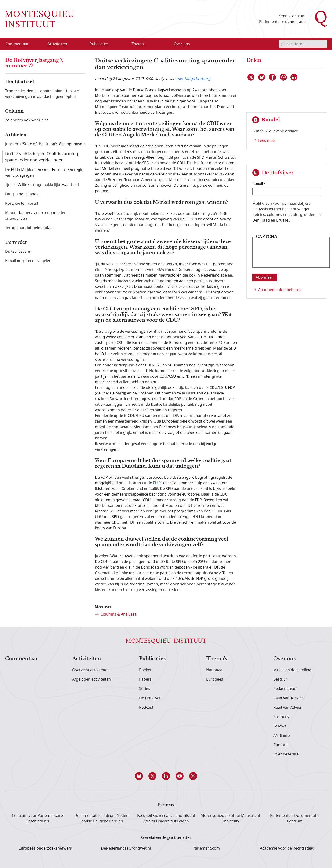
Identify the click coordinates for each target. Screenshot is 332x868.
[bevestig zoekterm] (283, 44)
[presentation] (291, 256)
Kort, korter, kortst (22, 204)
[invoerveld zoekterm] (303, 44)
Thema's (217, 659)
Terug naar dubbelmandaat (29, 228)
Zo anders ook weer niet (27, 120)
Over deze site (286, 754)
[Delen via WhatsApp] (284, 77)
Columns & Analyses (118, 614)
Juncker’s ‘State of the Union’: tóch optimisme (45, 144)
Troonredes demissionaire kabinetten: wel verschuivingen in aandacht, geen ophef (42, 94)
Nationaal (215, 670)
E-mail (258, 184)
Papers (145, 679)
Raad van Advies (288, 708)
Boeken (146, 670)
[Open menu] (80, 44)
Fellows (280, 726)
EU (155, 483)
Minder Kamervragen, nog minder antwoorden (35, 216)
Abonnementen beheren (280, 290)
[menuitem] (20, 44)
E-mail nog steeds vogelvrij (29, 261)
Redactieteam (285, 689)
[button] (139, 776)
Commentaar (22, 659)
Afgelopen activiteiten (92, 679)
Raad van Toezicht (289, 698)
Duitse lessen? (18, 252)
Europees (215, 679)
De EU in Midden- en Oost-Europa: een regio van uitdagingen (44, 173)
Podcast (146, 708)
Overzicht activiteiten (91, 670)
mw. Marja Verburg (193, 79)
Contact (280, 745)
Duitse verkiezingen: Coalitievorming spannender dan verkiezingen (42, 157)
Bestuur (280, 679)
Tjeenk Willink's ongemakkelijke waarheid (42, 185)
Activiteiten (87, 659)
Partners (281, 717)
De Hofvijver (150, 698)
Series (144, 689)
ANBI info (282, 736)
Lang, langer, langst (22, 194)
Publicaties (152, 659)
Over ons (284, 659)
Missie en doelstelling (292, 670)
